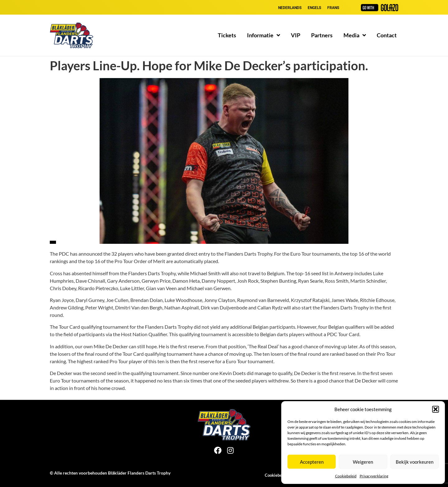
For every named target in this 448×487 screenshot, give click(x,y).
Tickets (227, 35)
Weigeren (363, 462)
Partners (322, 35)
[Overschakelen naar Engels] (314, 8)
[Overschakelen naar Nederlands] (290, 8)
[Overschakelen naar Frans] (333, 8)
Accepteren (312, 462)
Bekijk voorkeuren (415, 462)
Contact (387, 35)
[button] (436, 409)
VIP (296, 35)
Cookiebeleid (346, 476)
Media (355, 35)
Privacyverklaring (374, 476)
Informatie (264, 35)
